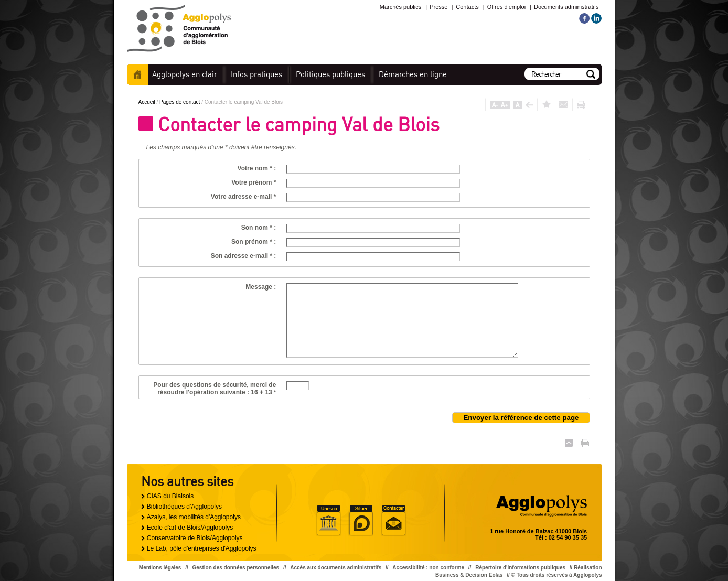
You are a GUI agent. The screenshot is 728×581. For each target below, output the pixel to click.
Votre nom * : (257, 168)
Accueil (137, 74)
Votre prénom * (254, 182)
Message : (261, 287)
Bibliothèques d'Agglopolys (184, 507)
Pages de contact (180, 102)
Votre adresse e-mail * (244, 197)
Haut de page (569, 443)
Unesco (328, 521)
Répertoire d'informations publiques (520, 568)
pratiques (256, 74)
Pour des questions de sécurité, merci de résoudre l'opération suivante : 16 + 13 (215, 389)
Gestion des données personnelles (236, 568)
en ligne (413, 74)
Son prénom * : (254, 242)
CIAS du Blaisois (170, 496)
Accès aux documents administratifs (336, 568)
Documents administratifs (566, 7)
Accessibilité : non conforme (428, 568)
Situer (361, 521)
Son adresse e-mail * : (244, 256)
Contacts (467, 7)
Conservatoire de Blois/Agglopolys (195, 538)
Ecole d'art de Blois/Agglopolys (190, 528)
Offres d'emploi (506, 7)
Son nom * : (259, 228)
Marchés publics (400, 7)
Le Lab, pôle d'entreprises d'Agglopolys (202, 548)
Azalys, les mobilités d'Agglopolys (194, 517)
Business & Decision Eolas (469, 575)
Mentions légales (160, 568)
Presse (438, 7)
